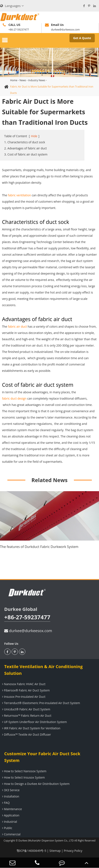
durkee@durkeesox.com (28, 631)
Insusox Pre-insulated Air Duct (23, 697)
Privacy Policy (73, 851)
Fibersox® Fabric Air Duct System (25, 690)
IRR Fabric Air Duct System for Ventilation (31, 728)
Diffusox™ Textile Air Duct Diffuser (26, 734)
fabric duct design (14, 398)
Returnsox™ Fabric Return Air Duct (26, 716)
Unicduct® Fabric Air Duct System (26, 709)
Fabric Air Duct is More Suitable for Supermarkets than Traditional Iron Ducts (52, 90)
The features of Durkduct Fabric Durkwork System (39, 547)
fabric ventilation (19, 195)
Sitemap (55, 851)
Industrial (9, 822)
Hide (34, 136)
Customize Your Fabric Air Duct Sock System (42, 757)
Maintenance (12, 809)
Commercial (11, 834)
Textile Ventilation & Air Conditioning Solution (43, 670)
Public (7, 828)
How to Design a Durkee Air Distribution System (35, 784)
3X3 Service (10, 790)
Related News (49, 480)
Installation (10, 796)
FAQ (5, 803)
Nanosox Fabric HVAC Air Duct (23, 684)
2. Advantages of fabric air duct (26, 148)
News (23, 80)
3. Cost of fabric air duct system (26, 154)
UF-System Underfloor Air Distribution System (34, 722)
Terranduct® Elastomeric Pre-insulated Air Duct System (41, 703)
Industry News (37, 80)
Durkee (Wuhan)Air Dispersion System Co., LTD (46, 841)
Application (10, 815)
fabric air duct (17, 326)
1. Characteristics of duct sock (25, 142)
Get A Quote (82, 38)
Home (14, 80)
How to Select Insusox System (23, 777)
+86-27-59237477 (27, 617)
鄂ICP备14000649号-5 (31, 851)
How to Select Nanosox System (24, 771)
